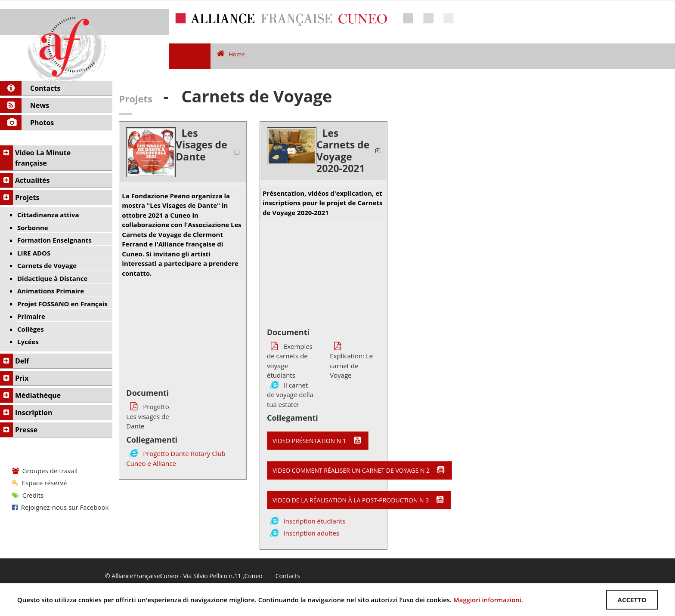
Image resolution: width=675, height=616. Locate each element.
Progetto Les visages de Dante (147, 416)
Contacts (288, 576)
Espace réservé (39, 483)
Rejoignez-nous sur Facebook (60, 507)
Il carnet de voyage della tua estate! (290, 395)
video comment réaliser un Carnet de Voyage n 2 (359, 470)
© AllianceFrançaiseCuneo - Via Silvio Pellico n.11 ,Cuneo (184, 576)
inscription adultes (311, 533)
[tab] (183, 152)
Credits (28, 495)
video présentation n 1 (318, 440)
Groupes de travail (45, 471)
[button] (183, 152)
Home (231, 54)
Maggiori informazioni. (488, 600)
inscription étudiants (315, 521)
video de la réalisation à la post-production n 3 (359, 500)
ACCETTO (632, 600)
